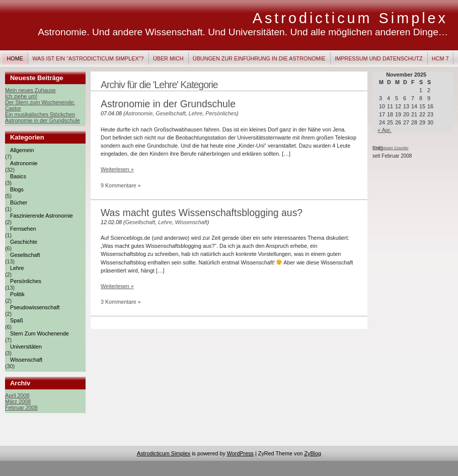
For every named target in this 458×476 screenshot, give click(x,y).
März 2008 (18, 401)
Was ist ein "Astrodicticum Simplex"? (88, 58)
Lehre (17, 268)
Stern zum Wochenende (40, 333)
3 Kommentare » (121, 302)
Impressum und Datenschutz (378, 58)
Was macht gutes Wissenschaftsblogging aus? (202, 213)
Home (15, 58)
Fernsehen (23, 229)
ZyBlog (313, 453)
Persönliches (26, 281)
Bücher (19, 202)
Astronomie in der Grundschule (43, 120)
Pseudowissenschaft (35, 307)
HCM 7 (440, 58)
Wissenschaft (26, 360)
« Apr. (385, 130)
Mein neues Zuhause (30, 90)
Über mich (168, 58)
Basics (18, 176)
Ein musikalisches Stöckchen (40, 114)
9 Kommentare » (121, 185)
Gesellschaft (25, 255)
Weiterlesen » (117, 169)
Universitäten (26, 347)
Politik (17, 294)
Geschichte (24, 242)
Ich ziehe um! (21, 96)
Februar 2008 (21, 407)
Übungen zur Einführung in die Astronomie (259, 58)
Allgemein (22, 150)
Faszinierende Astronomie (42, 216)
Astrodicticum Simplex (350, 18)
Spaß (17, 320)
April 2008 (17, 395)
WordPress (240, 453)
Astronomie (24, 163)
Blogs (17, 189)
